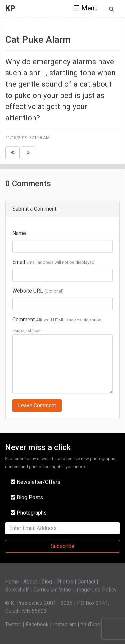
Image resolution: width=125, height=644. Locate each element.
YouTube (90, 624)
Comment (23, 319)
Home (12, 582)
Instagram (65, 624)
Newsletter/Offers (35, 482)
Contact (86, 582)
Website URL (28, 291)
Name (19, 233)
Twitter (13, 624)
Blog (47, 582)
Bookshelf (17, 590)
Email (19, 262)
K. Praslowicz (27, 603)
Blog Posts (27, 497)
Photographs (29, 513)
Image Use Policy (96, 590)
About (30, 582)
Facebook (37, 624)
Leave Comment (37, 405)
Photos (65, 582)
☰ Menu (86, 8)
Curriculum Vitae (52, 590)
